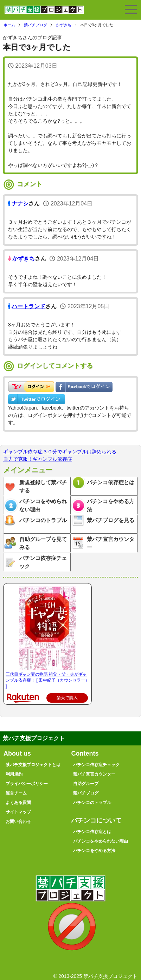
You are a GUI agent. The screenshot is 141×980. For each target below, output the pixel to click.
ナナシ (20, 204)
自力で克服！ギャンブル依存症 (38, 459)
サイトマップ (18, 812)
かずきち (64, 25)
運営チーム (16, 793)
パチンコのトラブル (43, 520)
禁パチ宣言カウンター (111, 543)
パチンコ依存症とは (111, 482)
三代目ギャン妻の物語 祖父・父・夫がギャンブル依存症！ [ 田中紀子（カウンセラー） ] (47, 680)
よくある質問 (18, 803)
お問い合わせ (18, 822)
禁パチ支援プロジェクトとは (33, 765)
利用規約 (14, 774)
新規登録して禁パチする (43, 486)
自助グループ (86, 784)
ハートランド (28, 306)
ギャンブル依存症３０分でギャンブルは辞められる (60, 452)
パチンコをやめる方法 (111, 505)
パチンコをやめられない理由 (43, 505)
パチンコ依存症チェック (43, 562)
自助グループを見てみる (43, 543)
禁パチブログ (36, 25)
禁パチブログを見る (111, 520)
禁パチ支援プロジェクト (44, 13)
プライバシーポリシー (27, 784)
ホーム (9, 25)
